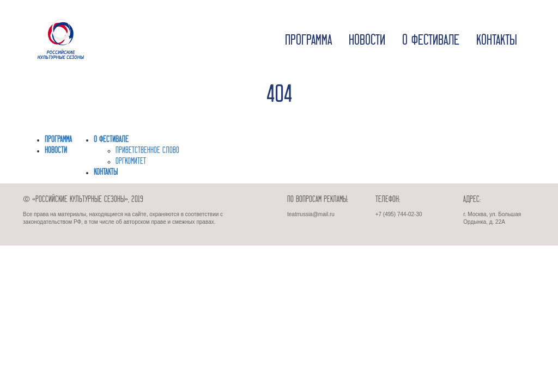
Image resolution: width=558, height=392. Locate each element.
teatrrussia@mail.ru (311, 214)
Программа (308, 41)
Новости (367, 41)
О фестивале (431, 41)
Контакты (497, 41)
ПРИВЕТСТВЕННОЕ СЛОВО (147, 151)
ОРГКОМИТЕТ (131, 162)
